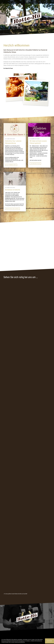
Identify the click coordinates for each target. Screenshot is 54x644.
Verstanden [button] (49, 641)
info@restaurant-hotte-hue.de (12, 160)
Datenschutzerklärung (20, 642)
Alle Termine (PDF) (11, 165)
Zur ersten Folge (35, 164)
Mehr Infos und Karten (12, 209)
